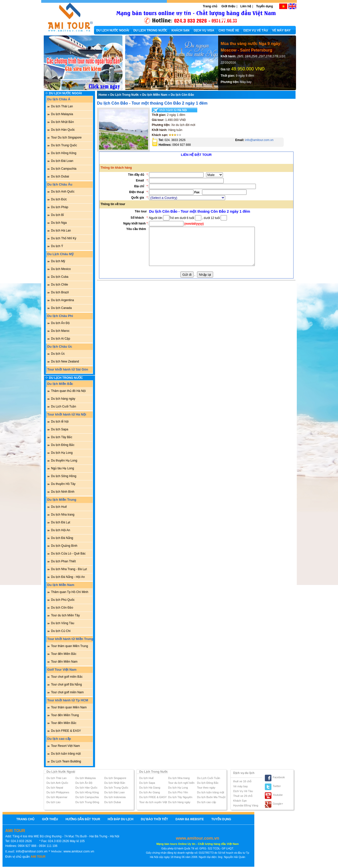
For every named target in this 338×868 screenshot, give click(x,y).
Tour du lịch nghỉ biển (181, 783)
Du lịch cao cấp (59, 739)
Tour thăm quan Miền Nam (69, 707)
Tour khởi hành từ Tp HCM (68, 700)
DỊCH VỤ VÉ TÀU (256, 30)
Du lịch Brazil (60, 292)
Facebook (279, 777)
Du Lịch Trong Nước (66, 378)
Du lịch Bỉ (57, 215)
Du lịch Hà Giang (150, 788)
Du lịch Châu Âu (60, 184)
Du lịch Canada (61, 308)
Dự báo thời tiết (155, 819)
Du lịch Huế (59, 507)
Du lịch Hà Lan (61, 231)
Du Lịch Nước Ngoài (65, 93)
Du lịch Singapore (115, 778)
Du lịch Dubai (60, 176)
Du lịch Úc (58, 354)
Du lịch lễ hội (60, 422)
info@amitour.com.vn (259, 140)
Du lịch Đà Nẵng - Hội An (68, 577)
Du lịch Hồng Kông (64, 153)
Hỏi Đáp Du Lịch (120, 819)
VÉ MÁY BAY (281, 30)
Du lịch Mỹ (58, 261)
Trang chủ (210, 6)
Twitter (277, 786)
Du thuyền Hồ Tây (63, 484)
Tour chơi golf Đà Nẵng (66, 684)
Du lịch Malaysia (62, 114)
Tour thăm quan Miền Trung (69, 646)
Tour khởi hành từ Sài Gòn (68, 369)
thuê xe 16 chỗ (242, 781)
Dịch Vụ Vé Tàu (243, 791)
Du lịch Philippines (58, 792)
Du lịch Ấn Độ (60, 323)
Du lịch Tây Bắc (62, 437)
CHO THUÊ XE (229, 30)
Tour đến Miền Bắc (64, 654)
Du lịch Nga (59, 223)
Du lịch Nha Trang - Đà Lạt (69, 569)
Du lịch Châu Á (59, 99)
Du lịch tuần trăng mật (66, 754)
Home (103, 95)
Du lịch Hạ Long (62, 453)
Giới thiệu (228, 6)
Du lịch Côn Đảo (62, 608)
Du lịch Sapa (60, 429)
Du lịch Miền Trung (62, 500)
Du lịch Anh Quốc (63, 192)
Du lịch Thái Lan (62, 106)
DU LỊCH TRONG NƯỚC (150, 30)
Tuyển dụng (264, 6)
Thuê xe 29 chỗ (243, 796)
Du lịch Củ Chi (61, 631)
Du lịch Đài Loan (62, 161)
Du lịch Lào (54, 802)
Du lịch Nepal (55, 788)
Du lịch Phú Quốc (63, 600)
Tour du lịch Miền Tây (65, 615)
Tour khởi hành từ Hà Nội (67, 414)
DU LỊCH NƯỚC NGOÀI (113, 30)
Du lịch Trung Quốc (64, 145)
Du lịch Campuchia (64, 169)
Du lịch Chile (60, 285)
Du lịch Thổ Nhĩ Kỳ (64, 238)
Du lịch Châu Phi (60, 316)
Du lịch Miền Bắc (60, 384)
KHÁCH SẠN (180, 30)
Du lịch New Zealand (65, 361)
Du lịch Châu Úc (60, 347)
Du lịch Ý (57, 246)
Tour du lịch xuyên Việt (153, 802)
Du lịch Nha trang (63, 515)
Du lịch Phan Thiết (63, 561)
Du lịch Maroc (60, 331)
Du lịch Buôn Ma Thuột (211, 797)
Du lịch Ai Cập (61, 339)
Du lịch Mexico (61, 269)
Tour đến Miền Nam (64, 662)
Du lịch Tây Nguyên (180, 797)
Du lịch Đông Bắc (63, 445)
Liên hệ (246, 6)
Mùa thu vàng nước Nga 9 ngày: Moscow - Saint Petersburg (251, 47)
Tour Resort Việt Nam (65, 746)
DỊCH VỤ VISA (204, 30)
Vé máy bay (240, 786)
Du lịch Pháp (60, 207)
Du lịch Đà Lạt (61, 522)
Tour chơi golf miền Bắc (67, 677)
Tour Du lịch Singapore (66, 138)
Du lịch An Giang (150, 792)
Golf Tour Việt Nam (62, 670)
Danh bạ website (190, 819)
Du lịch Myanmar (57, 797)
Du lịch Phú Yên (178, 792)
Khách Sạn (240, 801)
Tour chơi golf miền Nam (67, 692)
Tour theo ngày (206, 788)
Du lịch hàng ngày (63, 399)
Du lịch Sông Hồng (64, 476)
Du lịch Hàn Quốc (63, 130)
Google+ (278, 804)
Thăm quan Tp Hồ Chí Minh (70, 592)
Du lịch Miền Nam (61, 585)
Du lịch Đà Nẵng (62, 538)
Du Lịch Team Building (66, 761)
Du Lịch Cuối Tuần (64, 406)
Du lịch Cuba (60, 277)
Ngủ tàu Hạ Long (62, 468)
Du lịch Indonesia (115, 797)
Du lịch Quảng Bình (64, 546)
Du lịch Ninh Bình (63, 492)
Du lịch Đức (59, 199)
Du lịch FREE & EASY (66, 731)
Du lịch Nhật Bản (62, 122)
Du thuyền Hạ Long (64, 461)
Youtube (278, 795)
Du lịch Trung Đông (87, 802)
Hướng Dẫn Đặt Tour (83, 819)
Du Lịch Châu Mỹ (60, 254)
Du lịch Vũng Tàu (63, 623)
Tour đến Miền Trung (65, 715)
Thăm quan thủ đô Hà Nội (68, 391)
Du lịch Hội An (61, 530)
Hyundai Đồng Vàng (246, 805)
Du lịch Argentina (62, 300)
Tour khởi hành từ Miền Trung (70, 639)
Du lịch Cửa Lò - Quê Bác (68, 554)
